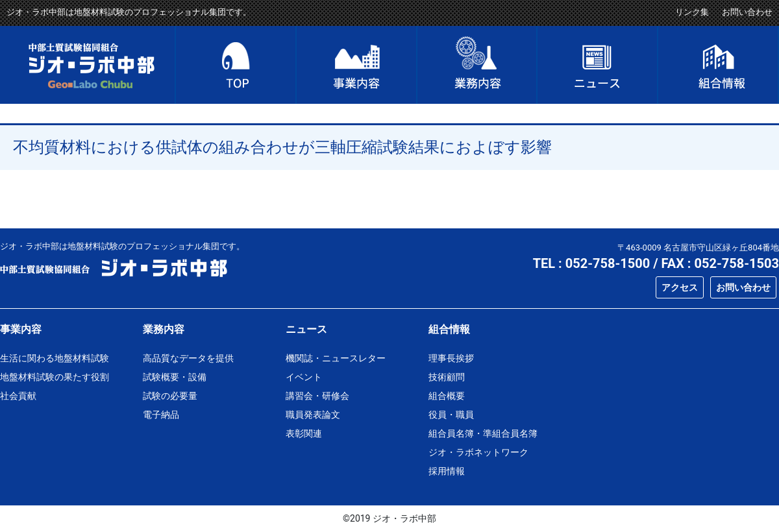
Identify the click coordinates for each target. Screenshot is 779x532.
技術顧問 (447, 377)
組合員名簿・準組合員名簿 (483, 433)
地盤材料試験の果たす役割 (55, 377)
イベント (304, 377)
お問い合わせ (747, 12)
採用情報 (447, 471)
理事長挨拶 (451, 358)
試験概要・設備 (175, 377)
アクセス (680, 287)
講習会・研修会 (317, 396)
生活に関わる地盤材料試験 (55, 358)
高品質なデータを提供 (188, 358)
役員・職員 (451, 415)
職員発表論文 (313, 415)
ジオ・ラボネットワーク (478, 452)
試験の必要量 (170, 396)
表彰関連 (304, 433)
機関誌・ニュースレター (336, 358)
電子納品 (161, 415)
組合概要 (447, 396)
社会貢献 (18, 396)
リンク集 (692, 12)
